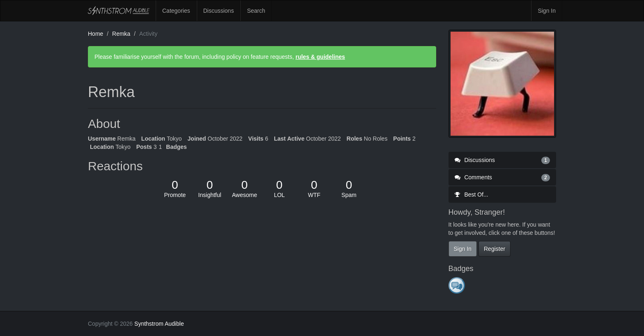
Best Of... (471, 195)
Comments (503, 177)
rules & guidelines (320, 57)
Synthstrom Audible (119, 11)
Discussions (219, 11)
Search (256, 11)
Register (494, 249)
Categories (176, 11)
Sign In (547, 11)
